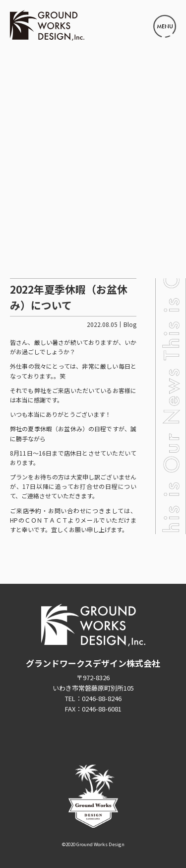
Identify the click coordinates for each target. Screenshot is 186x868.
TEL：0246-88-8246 (93, 698)
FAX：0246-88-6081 (93, 709)
